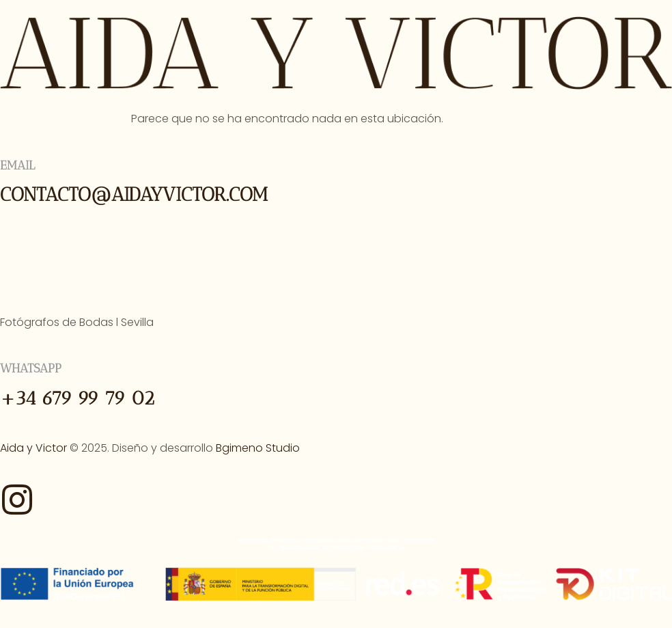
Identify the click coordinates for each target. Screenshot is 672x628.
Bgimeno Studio (258, 448)
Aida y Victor (33, 448)
